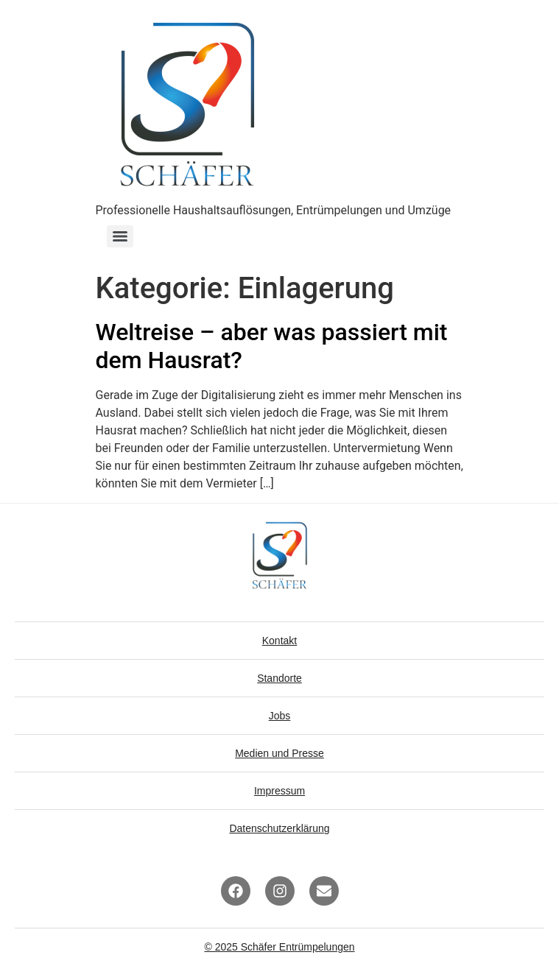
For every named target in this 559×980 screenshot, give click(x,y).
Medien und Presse (279, 753)
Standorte (279, 678)
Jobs (280, 716)
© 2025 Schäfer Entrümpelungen (279, 947)
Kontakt (279, 641)
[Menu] (120, 236)
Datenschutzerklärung (279, 828)
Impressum (279, 791)
